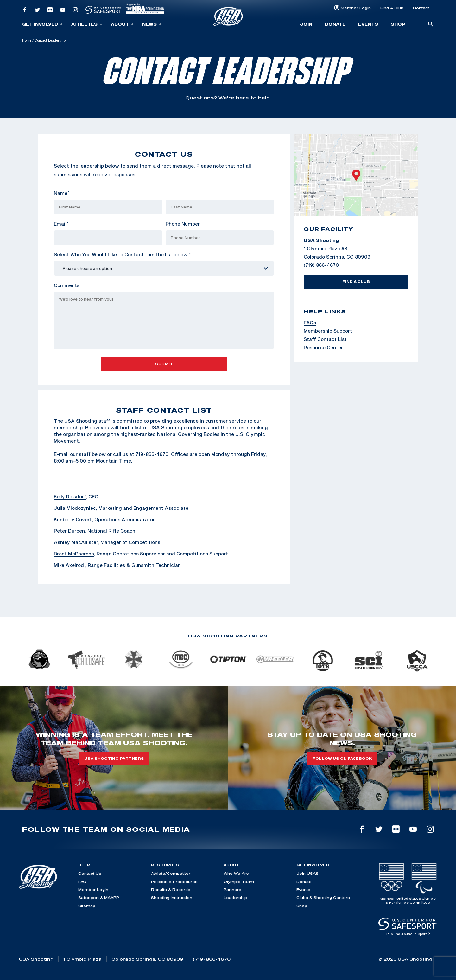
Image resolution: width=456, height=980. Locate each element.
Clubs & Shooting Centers (323, 897)
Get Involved (42, 24)
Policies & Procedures (174, 882)
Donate (335, 24)
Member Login (356, 8)
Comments (67, 285)
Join (306, 24)
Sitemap (87, 906)
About (122, 24)
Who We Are (236, 873)
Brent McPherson (74, 554)
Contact (421, 8)
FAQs (310, 323)
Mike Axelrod (70, 565)
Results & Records (171, 890)
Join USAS (307, 873)
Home (27, 40)
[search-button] (431, 25)
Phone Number (183, 224)
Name (62, 193)
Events (368, 24)
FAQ (82, 882)
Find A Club (392, 8)
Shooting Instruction (172, 897)
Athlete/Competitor (171, 873)
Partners (232, 890)
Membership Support (328, 331)
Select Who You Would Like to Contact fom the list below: (122, 254)
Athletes (87, 24)
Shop (398, 24)
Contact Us (90, 873)
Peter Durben (69, 531)
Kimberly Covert (73, 519)
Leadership (235, 897)
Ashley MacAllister (76, 542)
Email (61, 224)
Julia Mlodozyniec (75, 508)
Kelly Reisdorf (70, 496)
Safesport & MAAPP (99, 897)
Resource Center (323, 347)
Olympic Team (239, 882)
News (152, 24)
